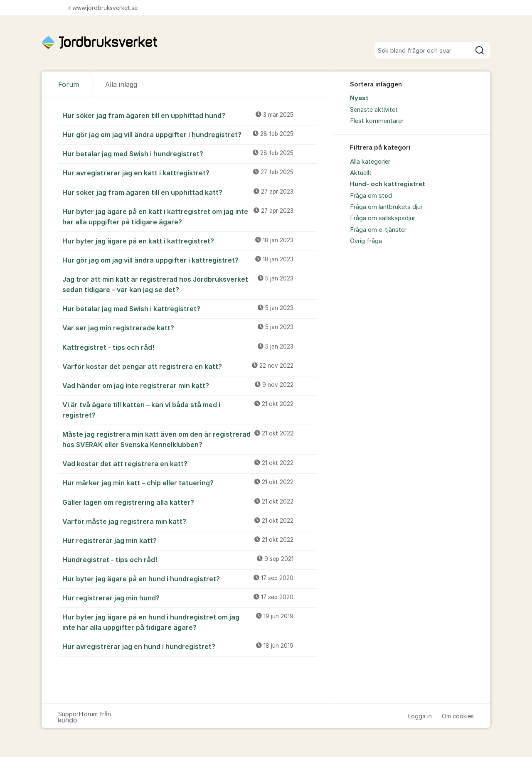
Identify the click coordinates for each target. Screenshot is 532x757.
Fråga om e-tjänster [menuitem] (378, 230)
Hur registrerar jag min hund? (190, 597)
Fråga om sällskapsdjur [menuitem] (383, 218)
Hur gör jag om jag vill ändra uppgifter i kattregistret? (190, 260)
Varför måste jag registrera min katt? (190, 521)
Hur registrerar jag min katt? (190, 540)
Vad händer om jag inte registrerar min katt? (190, 385)
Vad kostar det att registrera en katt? (190, 463)
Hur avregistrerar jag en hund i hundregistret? (190, 646)
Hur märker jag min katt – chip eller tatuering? (190, 482)
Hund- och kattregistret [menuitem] (388, 184)
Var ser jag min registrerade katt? (190, 327)
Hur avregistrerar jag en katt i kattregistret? (190, 172)
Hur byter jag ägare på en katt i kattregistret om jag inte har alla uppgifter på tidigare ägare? (190, 216)
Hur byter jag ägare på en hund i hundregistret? (190, 578)
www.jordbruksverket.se (103, 8)
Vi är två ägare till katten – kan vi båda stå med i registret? (190, 409)
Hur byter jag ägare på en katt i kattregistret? (190, 241)
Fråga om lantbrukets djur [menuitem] (386, 207)
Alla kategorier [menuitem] (370, 162)
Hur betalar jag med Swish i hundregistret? (190, 153)
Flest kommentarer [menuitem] (377, 121)
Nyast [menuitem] (359, 98)
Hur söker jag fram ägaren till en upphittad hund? (190, 115)
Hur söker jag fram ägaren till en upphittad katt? (190, 192)
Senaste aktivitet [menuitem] (374, 110)
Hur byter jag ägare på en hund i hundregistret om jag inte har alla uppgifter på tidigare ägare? (190, 622)
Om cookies (458, 716)
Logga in (420, 716)
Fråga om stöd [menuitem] (371, 196)
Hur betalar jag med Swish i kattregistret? (190, 308)
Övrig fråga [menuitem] (366, 241)
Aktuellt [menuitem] (361, 173)
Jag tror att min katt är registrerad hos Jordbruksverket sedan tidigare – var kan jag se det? (190, 284)
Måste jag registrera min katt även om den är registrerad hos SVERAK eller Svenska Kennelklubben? (190, 439)
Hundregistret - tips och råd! (190, 559)
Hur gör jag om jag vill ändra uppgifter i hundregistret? (190, 134)
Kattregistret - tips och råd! (190, 347)
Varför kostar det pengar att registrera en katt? (190, 366)
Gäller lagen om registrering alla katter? (190, 502)
